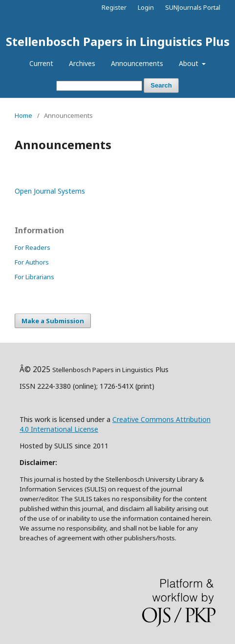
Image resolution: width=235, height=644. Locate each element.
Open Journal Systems (50, 191)
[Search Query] (99, 86)
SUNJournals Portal (193, 7)
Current (41, 63)
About (190, 63)
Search (161, 85)
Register (114, 7)
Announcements (137, 63)
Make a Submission (53, 321)
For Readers (32, 247)
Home (23, 115)
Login (146, 7)
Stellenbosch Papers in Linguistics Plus (118, 41)
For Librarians (34, 277)
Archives (82, 63)
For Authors (32, 262)
